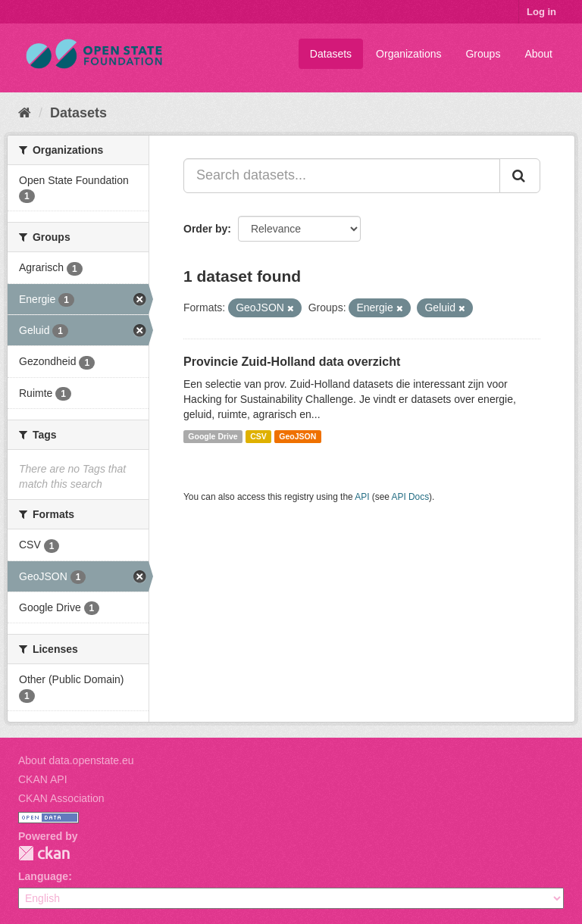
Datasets (331, 54)
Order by (205, 229)
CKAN (44, 853)
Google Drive (213, 436)
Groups (483, 54)
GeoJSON (297, 436)
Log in (541, 12)
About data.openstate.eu (76, 760)
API (362, 497)
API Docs (411, 497)
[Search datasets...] (342, 176)
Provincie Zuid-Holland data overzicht (292, 362)
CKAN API (43, 779)
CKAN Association (61, 798)
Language (43, 876)
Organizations (408, 54)
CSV (258, 436)
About (538, 54)
